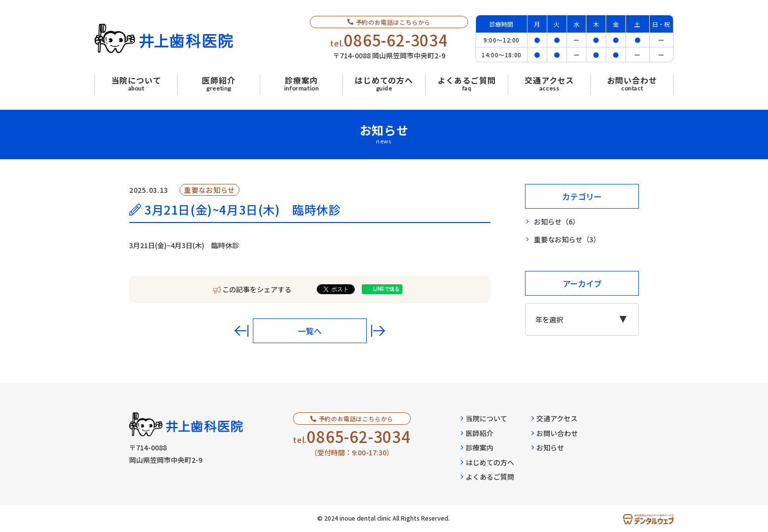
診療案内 (477, 447)
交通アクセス (554, 418)
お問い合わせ (555, 433)
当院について (484, 418)
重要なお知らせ (567, 240)
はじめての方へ (487, 462)
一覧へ (310, 331)
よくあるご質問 (487, 477)
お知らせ (557, 222)
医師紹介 (477, 433)
